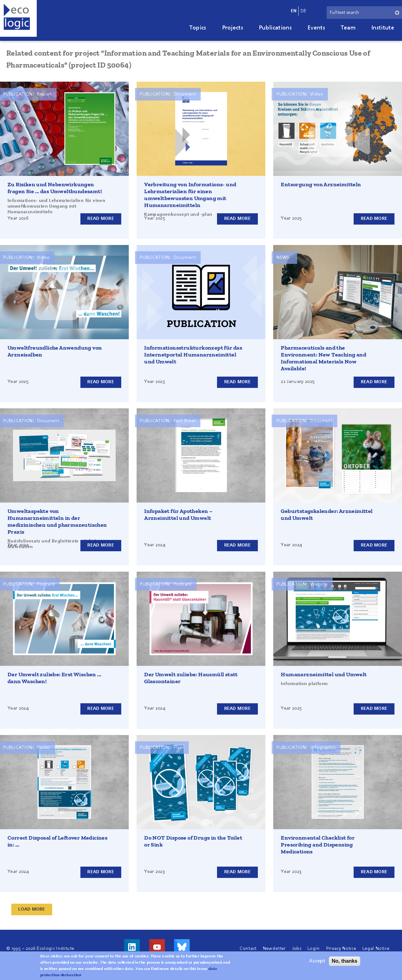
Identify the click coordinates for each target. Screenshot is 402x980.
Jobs (297, 949)
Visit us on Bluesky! (182, 947)
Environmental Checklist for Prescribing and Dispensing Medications (318, 845)
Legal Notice (376, 949)
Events (316, 28)
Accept (317, 961)
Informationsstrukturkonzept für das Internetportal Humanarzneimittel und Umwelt (193, 355)
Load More (32, 909)
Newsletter (274, 949)
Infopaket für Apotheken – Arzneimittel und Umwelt (178, 514)
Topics (198, 28)
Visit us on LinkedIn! (132, 947)
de (304, 11)
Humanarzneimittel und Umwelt (324, 674)
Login (314, 949)
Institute (383, 28)
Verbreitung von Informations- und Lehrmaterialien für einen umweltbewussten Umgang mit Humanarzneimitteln (190, 195)
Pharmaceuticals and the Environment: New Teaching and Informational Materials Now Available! (323, 358)
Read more (101, 219)
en (294, 11)
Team (348, 28)
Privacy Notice (341, 949)
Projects (233, 28)
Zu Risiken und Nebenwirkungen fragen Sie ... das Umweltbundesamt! (55, 188)
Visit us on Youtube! (157, 947)
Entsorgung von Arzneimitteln (321, 184)
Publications (275, 28)
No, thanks (345, 961)
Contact (248, 949)
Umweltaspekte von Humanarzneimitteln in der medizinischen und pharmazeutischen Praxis (57, 521)
